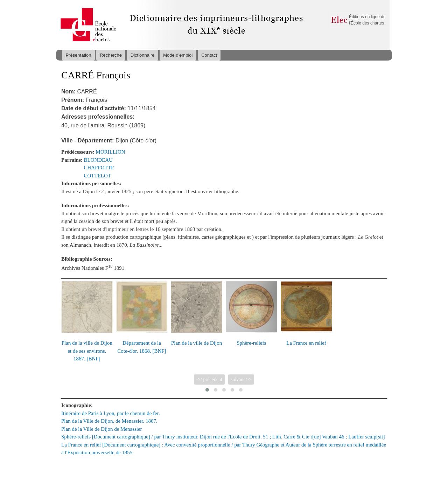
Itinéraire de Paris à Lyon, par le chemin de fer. (111, 413)
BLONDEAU (98, 160)
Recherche (111, 55)
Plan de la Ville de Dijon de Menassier (102, 429)
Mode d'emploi (178, 55)
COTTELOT (97, 176)
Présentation (78, 55)
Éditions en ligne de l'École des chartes (367, 20)
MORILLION (111, 152)
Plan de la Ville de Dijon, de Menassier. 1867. (109, 421)
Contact (209, 55)
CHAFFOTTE (99, 168)
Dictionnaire (143, 55)
